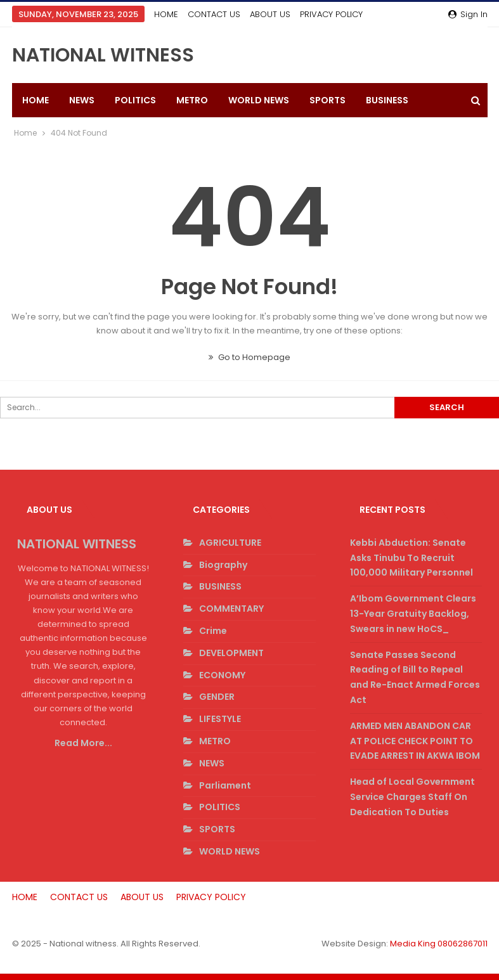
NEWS (82, 100)
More (314, 14)
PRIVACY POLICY (211, 897)
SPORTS (327, 100)
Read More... (83, 743)
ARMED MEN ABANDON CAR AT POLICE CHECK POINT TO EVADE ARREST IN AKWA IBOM (415, 741)
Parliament (225, 785)
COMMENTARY (231, 609)
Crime (213, 631)
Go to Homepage (249, 357)
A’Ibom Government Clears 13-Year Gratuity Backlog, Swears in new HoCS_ (413, 614)
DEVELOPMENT (231, 653)
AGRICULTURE (230, 543)
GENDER (217, 697)
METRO (192, 100)
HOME (166, 14)
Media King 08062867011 (439, 944)
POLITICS (135, 100)
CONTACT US (214, 14)
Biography (223, 565)
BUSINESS (220, 586)
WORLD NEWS (259, 100)
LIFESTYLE (220, 719)
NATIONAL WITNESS (103, 55)
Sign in (468, 14)
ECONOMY (222, 675)
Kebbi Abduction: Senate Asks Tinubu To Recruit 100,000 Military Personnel (412, 558)
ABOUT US (270, 14)
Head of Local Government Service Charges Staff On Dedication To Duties (412, 797)
